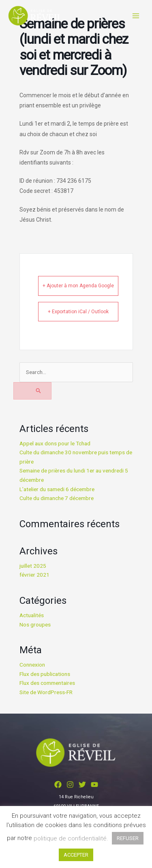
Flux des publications (45, 674)
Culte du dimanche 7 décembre (57, 498)
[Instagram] (70, 785)
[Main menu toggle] (136, 16)
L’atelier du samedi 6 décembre (57, 489)
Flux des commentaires (47, 683)
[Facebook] (58, 785)
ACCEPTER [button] (76, 855)
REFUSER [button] (128, 838)
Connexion (32, 665)
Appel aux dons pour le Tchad (55, 443)
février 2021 (34, 575)
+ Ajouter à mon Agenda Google (78, 286)
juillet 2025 (33, 566)
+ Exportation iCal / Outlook (78, 312)
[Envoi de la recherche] (33, 391)
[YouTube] (94, 785)
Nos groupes (35, 624)
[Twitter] (82, 785)
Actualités (32, 615)
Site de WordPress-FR (46, 692)
